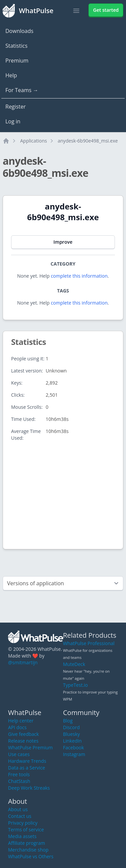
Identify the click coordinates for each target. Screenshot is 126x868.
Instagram (74, 754)
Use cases (19, 754)
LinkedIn (73, 741)
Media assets (22, 836)
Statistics (16, 46)
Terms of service (26, 830)
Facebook (74, 747)
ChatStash (19, 781)
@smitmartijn (23, 662)
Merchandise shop (28, 850)
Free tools (19, 774)
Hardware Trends (27, 761)
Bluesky (72, 734)
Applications (34, 141)
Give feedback (24, 734)
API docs (17, 727)
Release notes (23, 741)
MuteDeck (74, 664)
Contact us (20, 816)
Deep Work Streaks (29, 788)
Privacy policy (23, 823)
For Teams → (22, 90)
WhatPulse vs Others (31, 856)
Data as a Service (27, 768)
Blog (68, 721)
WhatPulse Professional (89, 643)
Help (11, 75)
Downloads (19, 31)
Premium (17, 61)
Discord (72, 727)
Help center (21, 721)
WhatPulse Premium (30, 747)
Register (15, 107)
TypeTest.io (76, 685)
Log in (13, 121)
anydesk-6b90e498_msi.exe (88, 141)
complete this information (79, 276)
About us (18, 809)
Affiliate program (27, 843)
